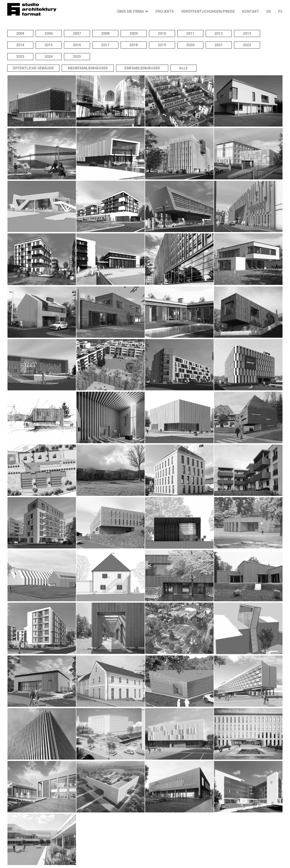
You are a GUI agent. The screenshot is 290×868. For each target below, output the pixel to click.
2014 (20, 45)
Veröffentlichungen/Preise (208, 11)
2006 (49, 33)
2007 (77, 33)
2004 (20, 33)
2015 (49, 45)
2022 (247, 45)
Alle (183, 68)
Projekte (165, 11)
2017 (105, 45)
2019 (162, 45)
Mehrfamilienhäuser (88, 68)
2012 (219, 33)
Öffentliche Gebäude (33, 68)
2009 (134, 33)
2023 (20, 57)
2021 (219, 45)
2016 (77, 45)
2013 (247, 33)
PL (280, 11)
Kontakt (251, 11)
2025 (77, 57)
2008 (105, 33)
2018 (134, 45)
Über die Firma (130, 11)
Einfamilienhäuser (142, 68)
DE (269, 11)
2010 (162, 33)
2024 (49, 57)
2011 (190, 33)
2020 (190, 45)
